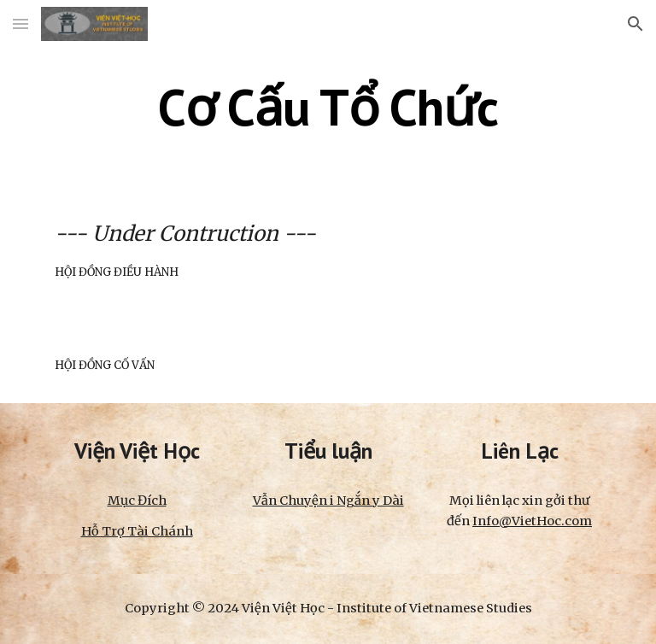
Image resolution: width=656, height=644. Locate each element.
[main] (328, 107)
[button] (20, 23)
